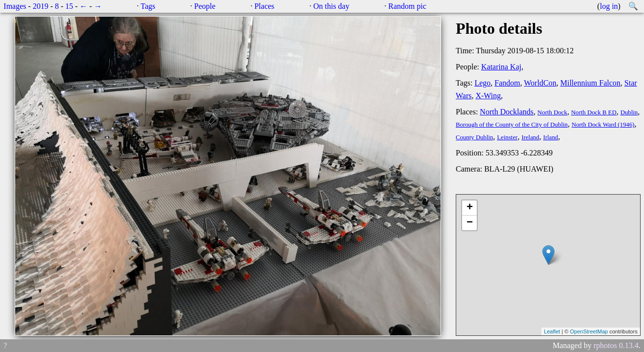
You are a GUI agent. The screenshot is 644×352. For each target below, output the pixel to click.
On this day (332, 6)
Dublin (629, 112)
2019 (41, 6)
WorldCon (540, 83)
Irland (551, 137)
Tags (148, 6)
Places (264, 6)
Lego (482, 83)
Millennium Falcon (590, 83)
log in (609, 6)
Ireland (530, 137)
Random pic (407, 6)
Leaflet (552, 331)
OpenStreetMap (589, 331)
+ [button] (470, 208)
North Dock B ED (594, 112)
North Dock (552, 112)
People (205, 6)
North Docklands (507, 112)
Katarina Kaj (501, 67)
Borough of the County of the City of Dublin (512, 125)
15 (69, 6)
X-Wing (488, 96)
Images (15, 6)
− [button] (470, 223)
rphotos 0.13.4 (616, 345)
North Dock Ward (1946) (603, 125)
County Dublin (474, 137)
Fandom (507, 83)
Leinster (507, 137)
